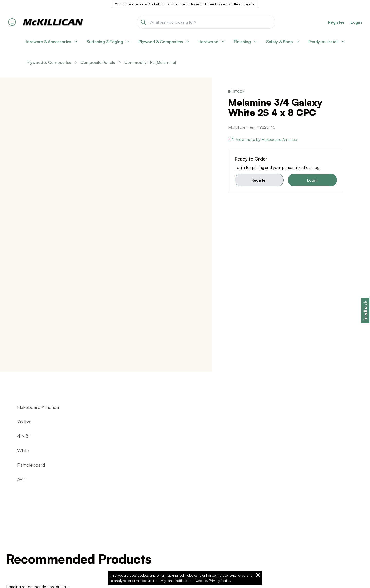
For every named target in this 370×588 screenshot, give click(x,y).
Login (356, 22)
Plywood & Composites (49, 62)
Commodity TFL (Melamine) (150, 62)
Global (154, 4)
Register (259, 180)
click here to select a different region (227, 4)
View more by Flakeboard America (263, 139)
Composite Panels (98, 62)
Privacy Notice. (220, 581)
